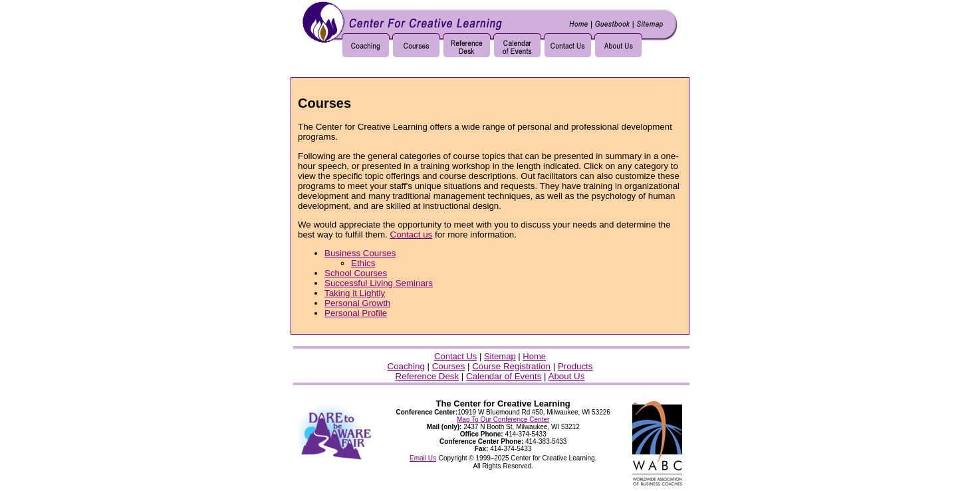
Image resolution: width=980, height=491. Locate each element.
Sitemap (500, 356)
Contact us (412, 235)
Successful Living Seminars (379, 283)
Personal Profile (356, 313)
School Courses (356, 273)
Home (534, 356)
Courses (449, 366)
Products (575, 366)
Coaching (406, 366)
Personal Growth (357, 303)
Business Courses (360, 253)
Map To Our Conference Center (503, 419)
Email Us (423, 458)
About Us (567, 376)
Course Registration (511, 366)
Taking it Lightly (355, 293)
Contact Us (455, 356)
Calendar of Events (504, 376)
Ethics (363, 263)
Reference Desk (428, 376)
